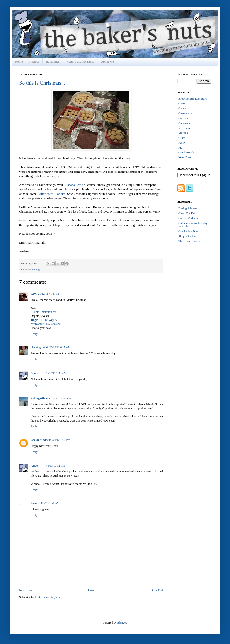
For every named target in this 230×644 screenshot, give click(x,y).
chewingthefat (39, 347)
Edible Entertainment (44, 312)
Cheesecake (185, 113)
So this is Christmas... (42, 83)
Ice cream (184, 128)
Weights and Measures (80, 62)
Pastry (182, 143)
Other (182, 138)
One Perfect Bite (188, 231)
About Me (107, 62)
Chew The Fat (187, 213)
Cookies (183, 118)
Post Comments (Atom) (49, 597)
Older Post (157, 590)
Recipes (34, 62)
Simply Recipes (188, 236)
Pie (180, 148)
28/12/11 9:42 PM (62, 399)
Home (19, 62)
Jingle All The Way (42, 320)
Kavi (34, 294)
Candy (182, 108)
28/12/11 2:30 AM (56, 373)
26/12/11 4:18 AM (49, 294)
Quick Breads (186, 153)
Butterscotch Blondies (52, 194)
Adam (34, 373)
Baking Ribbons (40, 399)
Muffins (183, 133)
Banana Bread (74, 185)
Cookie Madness (41, 440)
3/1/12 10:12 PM (55, 466)
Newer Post (26, 590)
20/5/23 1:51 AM (50, 503)
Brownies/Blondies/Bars (193, 99)
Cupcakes (184, 123)
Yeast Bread (185, 157)
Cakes (182, 104)
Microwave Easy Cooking (46, 324)
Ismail (34, 503)
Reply (34, 334)
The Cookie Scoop (189, 241)
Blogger (122, 623)
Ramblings (53, 62)
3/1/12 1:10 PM (61, 440)
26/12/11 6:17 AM (60, 347)
